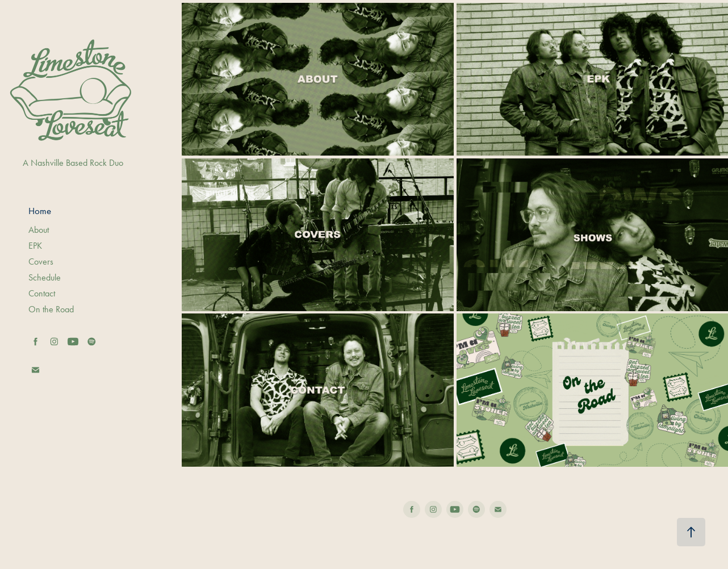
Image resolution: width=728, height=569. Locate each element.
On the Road (51, 309)
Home (40, 211)
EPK (35, 246)
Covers (41, 262)
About (39, 230)
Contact (42, 293)
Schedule (45, 277)
